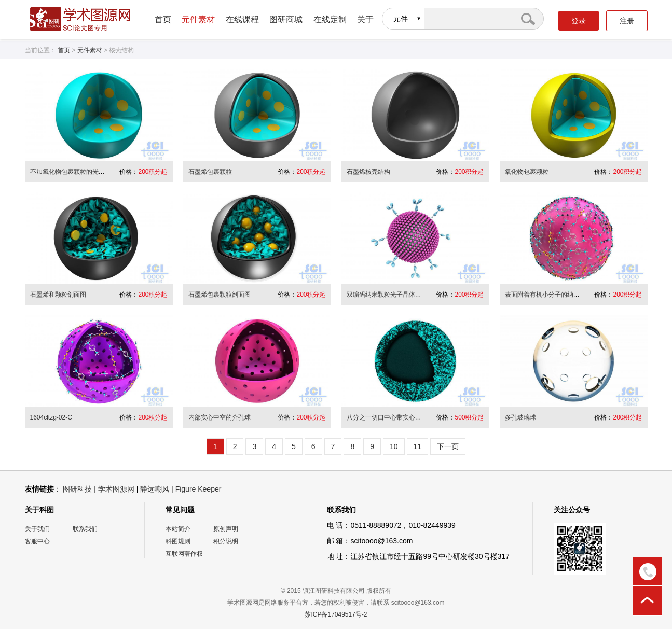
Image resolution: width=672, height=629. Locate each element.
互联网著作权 (184, 554)
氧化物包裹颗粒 (527, 172)
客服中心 (37, 541)
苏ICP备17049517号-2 (336, 614)
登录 (579, 21)
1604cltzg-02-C (51, 417)
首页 (163, 19)
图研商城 (286, 19)
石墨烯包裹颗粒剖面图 (220, 295)
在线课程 (242, 19)
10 (394, 446)
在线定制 (330, 19)
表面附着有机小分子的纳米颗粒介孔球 (558, 295)
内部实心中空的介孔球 (220, 417)
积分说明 (226, 541)
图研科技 (77, 489)
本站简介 (178, 529)
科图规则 (178, 541)
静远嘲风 (155, 489)
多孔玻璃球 (520, 417)
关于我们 (37, 529)
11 (418, 446)
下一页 (448, 446)
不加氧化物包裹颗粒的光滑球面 (74, 172)
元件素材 (198, 19)
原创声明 (226, 529)
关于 (365, 19)
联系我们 (85, 529)
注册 (627, 21)
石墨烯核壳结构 (368, 172)
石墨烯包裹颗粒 (210, 172)
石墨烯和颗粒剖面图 (58, 295)
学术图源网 (116, 489)
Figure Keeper (198, 489)
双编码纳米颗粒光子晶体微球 (387, 295)
